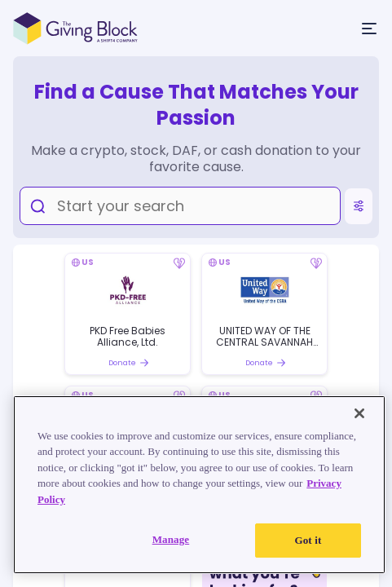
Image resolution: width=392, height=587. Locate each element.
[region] (199, 485)
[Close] (359, 413)
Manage (171, 539)
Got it (308, 540)
